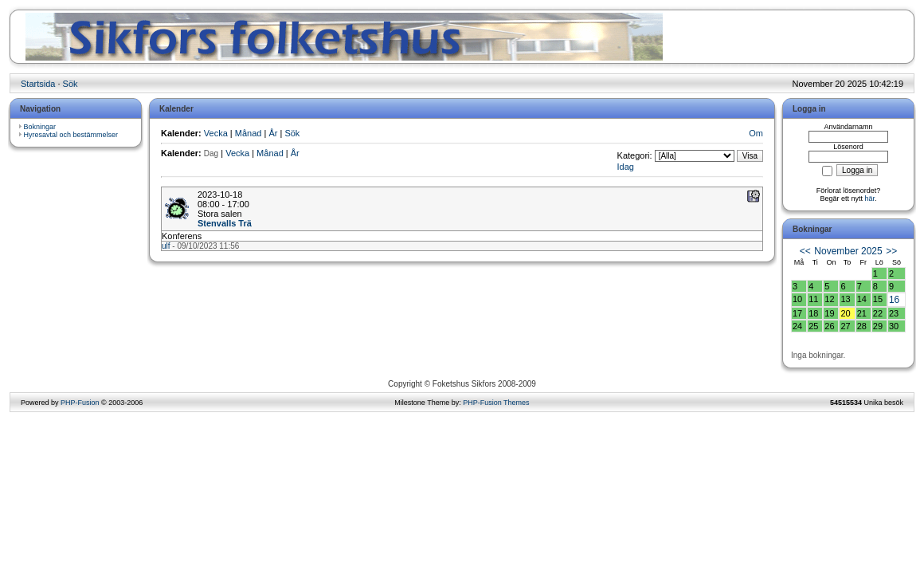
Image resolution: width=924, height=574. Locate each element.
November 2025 (848, 251)
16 (894, 300)
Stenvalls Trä (225, 223)
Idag (626, 167)
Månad (249, 133)
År (273, 133)
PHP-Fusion (80, 403)
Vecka (216, 133)
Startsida (38, 84)
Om (756, 133)
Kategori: (635, 155)
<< (805, 251)
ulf (166, 246)
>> (891, 251)
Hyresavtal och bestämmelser (71, 135)
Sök (70, 84)
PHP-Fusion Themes (496, 403)
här (870, 199)
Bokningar (40, 127)
